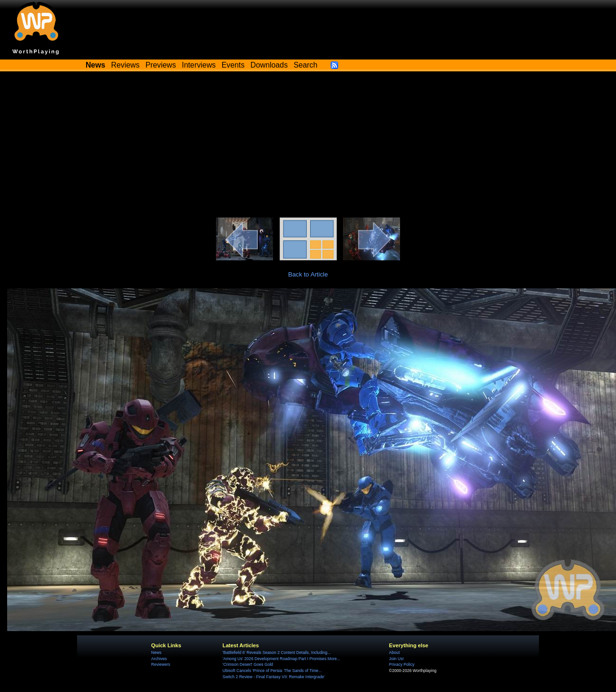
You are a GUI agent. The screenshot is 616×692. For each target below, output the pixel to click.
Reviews (126, 65)
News (156, 652)
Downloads (269, 65)
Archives (159, 659)
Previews (161, 65)
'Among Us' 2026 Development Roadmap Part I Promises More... (281, 659)
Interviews (199, 65)
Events (233, 65)
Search (305, 65)
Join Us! (396, 659)
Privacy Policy (402, 664)
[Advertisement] (308, 146)
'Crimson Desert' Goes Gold (248, 664)
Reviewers (161, 664)
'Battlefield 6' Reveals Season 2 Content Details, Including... (277, 652)
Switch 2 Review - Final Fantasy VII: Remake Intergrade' (274, 677)
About (394, 652)
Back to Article (308, 274)
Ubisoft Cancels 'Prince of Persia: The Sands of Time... (272, 671)
